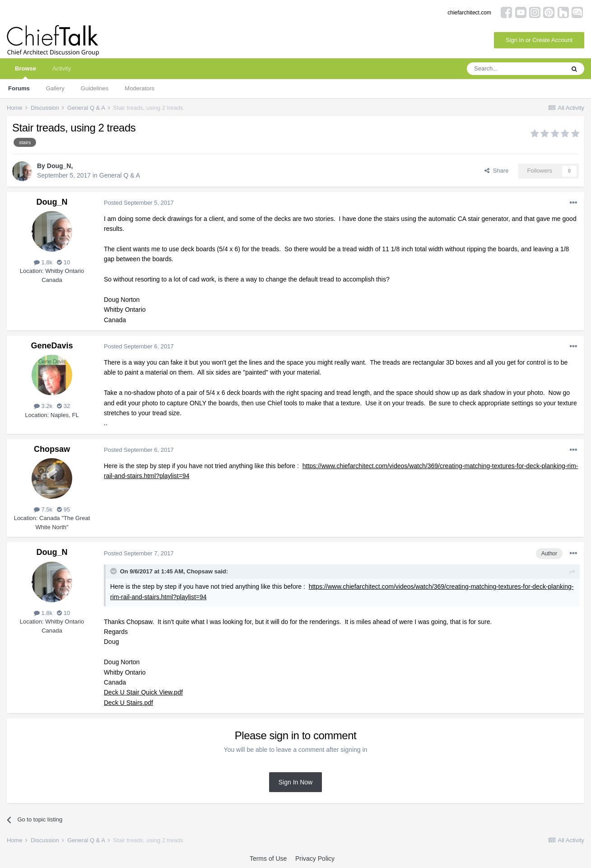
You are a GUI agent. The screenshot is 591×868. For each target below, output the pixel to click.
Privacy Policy (315, 859)
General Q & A (120, 175)
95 (63, 509)
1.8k (43, 262)
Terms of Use (268, 859)
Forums (19, 88)
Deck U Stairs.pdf (128, 703)
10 (63, 262)
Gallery (55, 88)
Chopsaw (52, 449)
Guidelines (95, 88)
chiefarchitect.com (469, 13)
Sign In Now (295, 782)
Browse (26, 72)
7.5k (43, 509)
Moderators (140, 88)
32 (63, 406)
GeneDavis (52, 346)
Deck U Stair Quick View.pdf (143, 692)
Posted (139, 203)
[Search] (516, 69)
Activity (62, 68)
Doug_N (59, 166)
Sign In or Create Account (539, 40)
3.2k (43, 406)
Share (496, 171)
